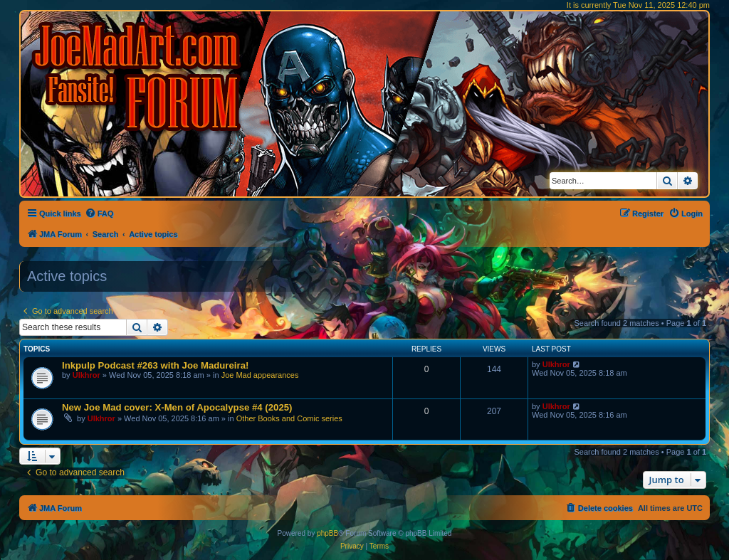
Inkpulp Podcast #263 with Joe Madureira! (155, 365)
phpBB (327, 533)
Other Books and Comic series (289, 418)
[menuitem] (99, 213)
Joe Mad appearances (260, 375)
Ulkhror (86, 375)
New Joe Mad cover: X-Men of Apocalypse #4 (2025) (177, 407)
